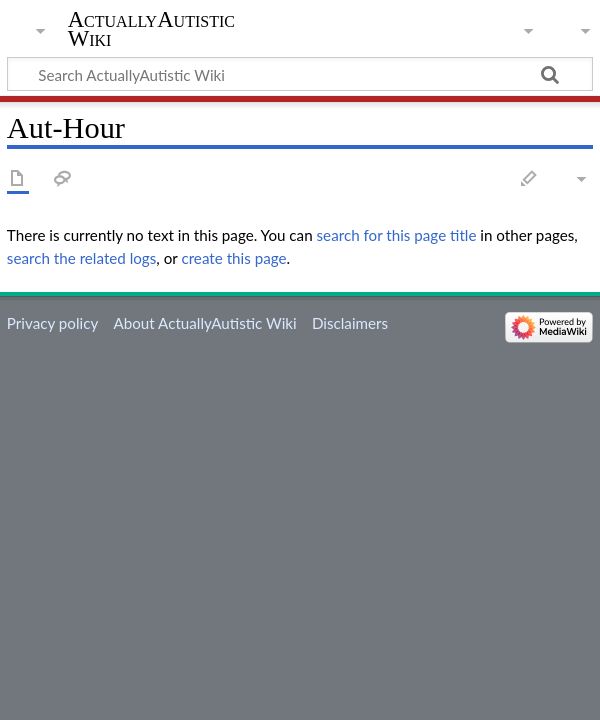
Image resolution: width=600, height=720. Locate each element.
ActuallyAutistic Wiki (151, 29)
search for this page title (397, 235)
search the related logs (82, 258)
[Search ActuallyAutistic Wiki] (300, 74)
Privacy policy (52, 323)
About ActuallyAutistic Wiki (204, 323)
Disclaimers (350, 323)
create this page (233, 258)
